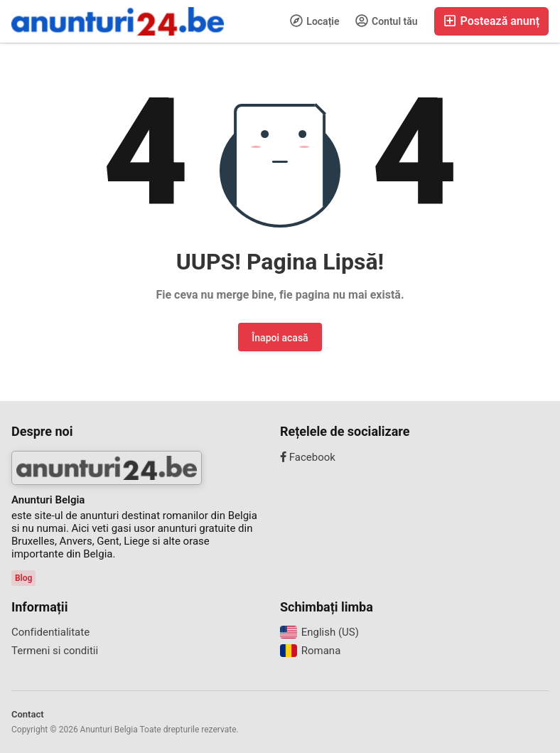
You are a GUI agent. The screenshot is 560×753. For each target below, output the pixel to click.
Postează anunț (491, 21)
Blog (23, 578)
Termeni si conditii (55, 651)
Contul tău (387, 21)
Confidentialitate (50, 632)
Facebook (308, 457)
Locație (315, 21)
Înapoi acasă (280, 338)
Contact (28, 714)
